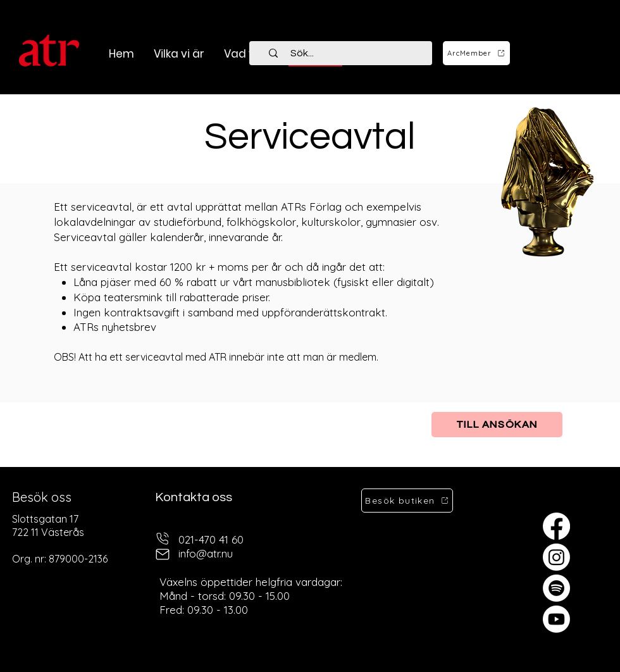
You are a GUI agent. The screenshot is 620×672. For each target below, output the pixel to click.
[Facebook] (556, 526)
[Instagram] (556, 557)
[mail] (163, 554)
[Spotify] (556, 588)
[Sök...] (348, 53)
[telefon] (163, 538)
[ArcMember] (476, 53)
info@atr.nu (206, 553)
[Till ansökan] (497, 425)
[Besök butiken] (407, 501)
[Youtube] (556, 619)
